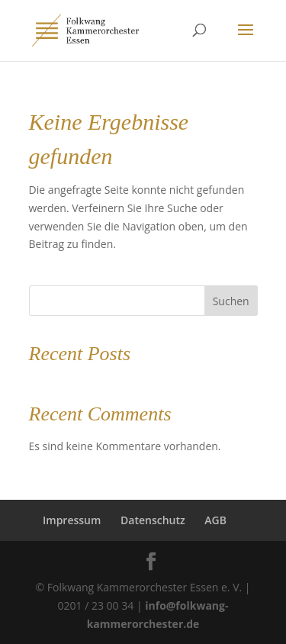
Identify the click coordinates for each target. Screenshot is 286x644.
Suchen (231, 301)
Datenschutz (153, 520)
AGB (215, 520)
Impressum (72, 520)
